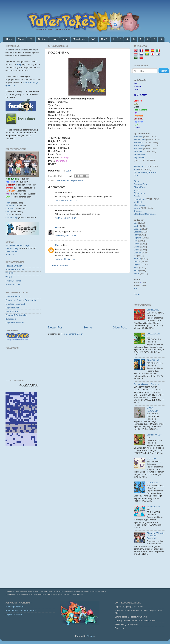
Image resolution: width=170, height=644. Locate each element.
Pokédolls (138, 166)
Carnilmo (10, 209)
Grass (137, 250)
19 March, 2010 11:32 (66, 218)
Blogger (91, 636)
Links (54, 39)
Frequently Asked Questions (147, 384)
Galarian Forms (141, 184)
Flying (137, 244)
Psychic (137, 265)
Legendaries (140, 199)
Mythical (138, 202)
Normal (137, 259)
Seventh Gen (140, 154)
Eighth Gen (139, 157)
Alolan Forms (140, 187)
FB (31, 39)
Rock (136, 268)
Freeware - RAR (13, 281)
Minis (136, 169)
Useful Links (11, 251)
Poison (137, 262)
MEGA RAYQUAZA (152, 409)
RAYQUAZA (152, 483)
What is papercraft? (15, 607)
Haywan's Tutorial (14, 614)
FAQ (93, 39)
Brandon (138, 101)
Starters (137, 181)
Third (80, 180)
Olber (8, 212)
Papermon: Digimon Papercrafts (21, 300)
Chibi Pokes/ (140, 172)
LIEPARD (151, 459)
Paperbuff (138, 122)
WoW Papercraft (13, 296)
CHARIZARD (153, 310)
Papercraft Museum (15, 323)
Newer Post (56, 327)
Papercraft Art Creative (16, 315)
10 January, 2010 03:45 (66, 200)
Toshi (8, 203)
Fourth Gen (139, 146)
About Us (10, 254)
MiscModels (79, 39)
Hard (136, 89)
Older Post (120, 327)
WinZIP (9, 277)
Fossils (137, 196)
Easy (64, 180)
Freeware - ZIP (13, 285)
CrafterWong (11, 218)
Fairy (136, 235)
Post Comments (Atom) (72, 334)
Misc (65, 39)
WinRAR (10, 273)
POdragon (72, 180)
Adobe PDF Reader (15, 270)
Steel (136, 271)
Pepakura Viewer (14, 266)
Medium (138, 86)
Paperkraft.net (12, 308)
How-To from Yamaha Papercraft (21, 611)
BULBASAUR (153, 334)
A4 (62, 171)
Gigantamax (140, 193)
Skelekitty (138, 119)
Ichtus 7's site (12, 311)
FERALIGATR (153, 507)
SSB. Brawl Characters (145, 214)
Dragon (137, 229)
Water (137, 274)
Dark (58, 180)
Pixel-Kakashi (140, 110)
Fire (136, 241)
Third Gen (139, 143)
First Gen (138, 137)
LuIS (8, 215)
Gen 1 (104, 39)
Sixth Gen (138, 151)
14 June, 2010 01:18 (65, 259)
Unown (137, 208)
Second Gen (140, 140)
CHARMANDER (154, 435)
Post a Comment (60, 265)
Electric (137, 232)
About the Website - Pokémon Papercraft (155, 536)
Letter (69, 171)
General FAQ (12, 248)
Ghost (137, 247)
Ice (135, 256)
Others (137, 128)
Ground (137, 253)
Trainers (138, 211)
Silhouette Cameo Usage (17, 245)
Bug (136, 223)
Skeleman (10, 206)
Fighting (138, 238)
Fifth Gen (138, 149)
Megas (137, 190)
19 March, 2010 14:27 (66, 236)
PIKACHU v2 (153, 360)
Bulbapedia (11, 319)
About (21, 39)
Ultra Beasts (140, 205)
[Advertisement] (87, 299)
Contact (42, 39)
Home (9, 39)
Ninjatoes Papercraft (15, 304)
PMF (58, 228)
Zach (58, 245)
